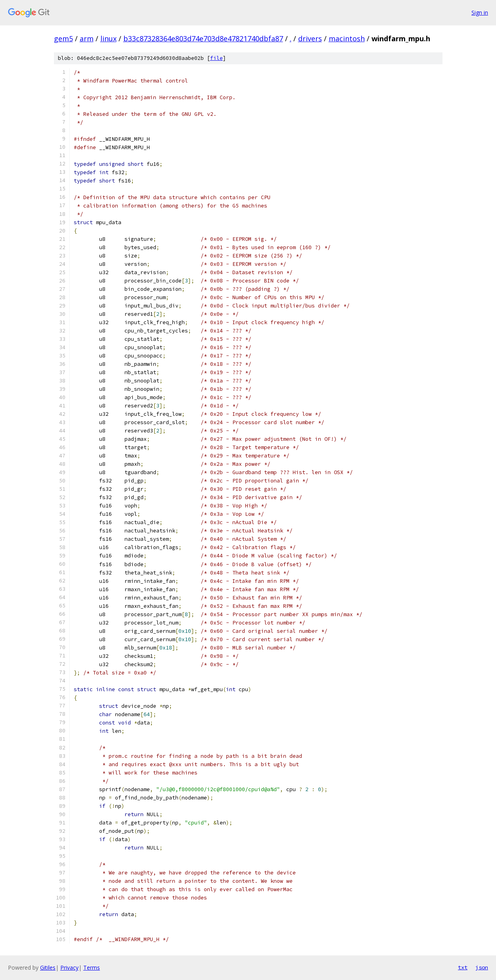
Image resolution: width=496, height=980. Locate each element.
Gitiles (48, 968)
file (216, 58)
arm (87, 38)
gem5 (63, 38)
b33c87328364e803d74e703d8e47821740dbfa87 (203, 38)
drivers (310, 38)
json (482, 967)
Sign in (480, 12)
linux (108, 38)
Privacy (69, 968)
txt (463, 967)
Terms (92, 968)
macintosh (347, 38)
